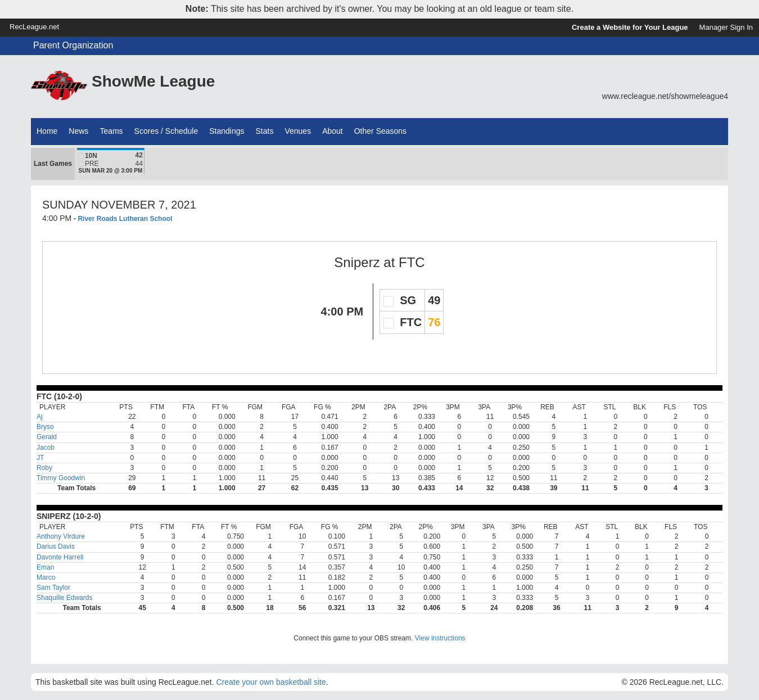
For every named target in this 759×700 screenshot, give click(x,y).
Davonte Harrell (60, 557)
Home (47, 131)
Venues (298, 131)
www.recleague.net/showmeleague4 (665, 96)
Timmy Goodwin (61, 478)
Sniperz (357, 262)
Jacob (46, 448)
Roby (44, 468)
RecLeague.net (34, 27)
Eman (45, 567)
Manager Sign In (726, 27)
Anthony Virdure (61, 536)
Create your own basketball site (271, 682)
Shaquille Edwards (64, 598)
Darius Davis (56, 547)
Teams (111, 131)
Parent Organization (73, 45)
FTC (412, 262)
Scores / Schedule (166, 131)
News (78, 131)
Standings (227, 131)
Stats (265, 131)
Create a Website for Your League (630, 27)
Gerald (47, 437)
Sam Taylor (53, 588)
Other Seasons (380, 131)
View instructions (440, 638)
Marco (46, 577)
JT (40, 458)
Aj (40, 417)
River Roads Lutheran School (125, 219)
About (333, 131)
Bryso (45, 427)
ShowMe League (153, 81)
